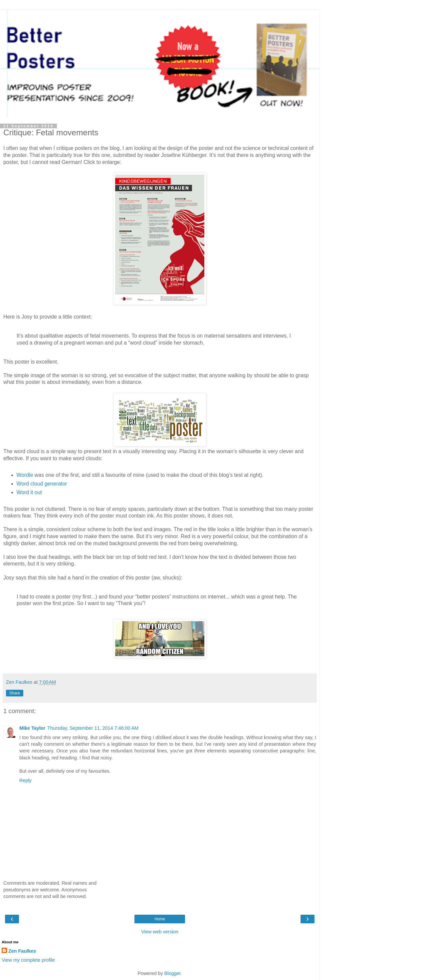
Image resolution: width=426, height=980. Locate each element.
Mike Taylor (32, 728)
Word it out (29, 492)
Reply (25, 780)
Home (160, 919)
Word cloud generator (42, 484)
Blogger (173, 973)
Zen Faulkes (22, 951)
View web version (160, 932)
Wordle (25, 475)
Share (15, 693)
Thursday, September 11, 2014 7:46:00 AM (93, 728)
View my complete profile (28, 960)
